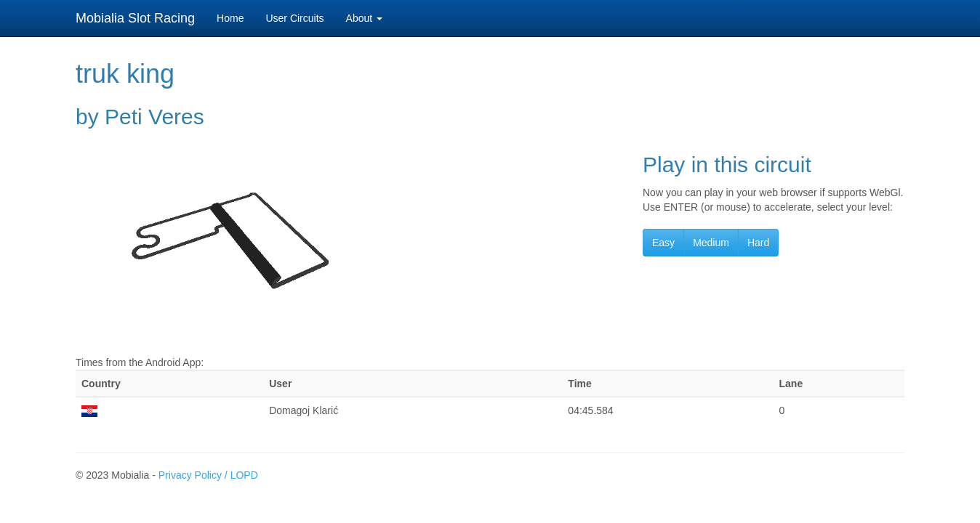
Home (230, 18)
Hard (758, 243)
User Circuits (294, 18)
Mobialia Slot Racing (135, 18)
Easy (663, 243)
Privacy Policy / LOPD (208, 475)
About (364, 18)
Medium (711, 243)
